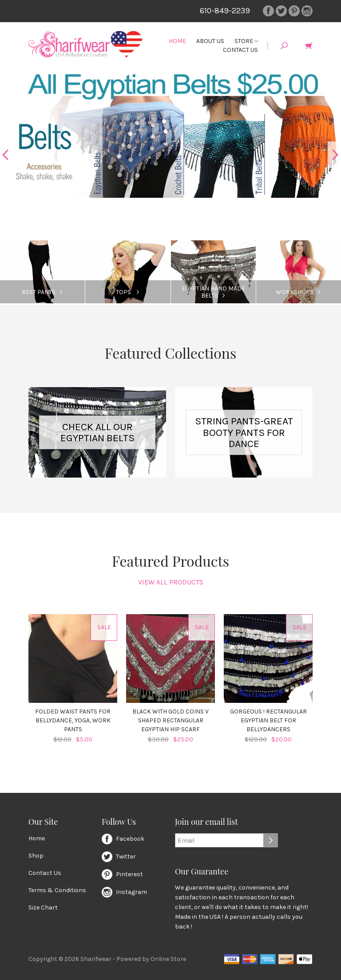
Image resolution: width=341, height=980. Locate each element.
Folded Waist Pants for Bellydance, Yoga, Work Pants (73, 720)
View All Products (171, 582)
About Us (210, 41)
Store (246, 41)
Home (177, 41)
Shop (36, 856)
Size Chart (43, 907)
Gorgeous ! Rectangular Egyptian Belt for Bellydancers (268, 720)
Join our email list (206, 822)
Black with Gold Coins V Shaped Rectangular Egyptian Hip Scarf (170, 720)
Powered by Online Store (151, 959)
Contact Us (240, 50)
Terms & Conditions (57, 890)
